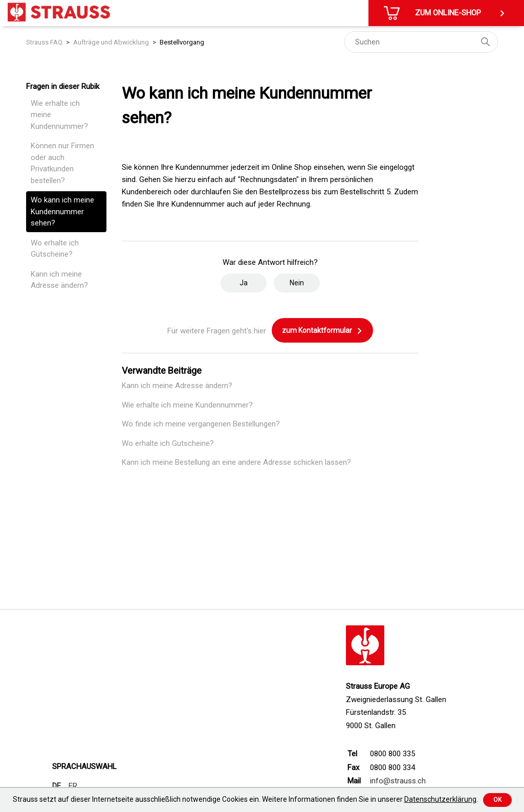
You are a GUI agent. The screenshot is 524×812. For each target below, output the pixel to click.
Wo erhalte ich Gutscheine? (55, 249)
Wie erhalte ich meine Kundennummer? (59, 115)
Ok (497, 800)
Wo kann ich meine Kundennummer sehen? (62, 211)
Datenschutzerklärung (440, 799)
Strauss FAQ (44, 42)
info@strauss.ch (398, 781)
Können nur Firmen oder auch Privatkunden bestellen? (62, 163)
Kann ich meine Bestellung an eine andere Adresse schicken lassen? (236, 462)
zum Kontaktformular (322, 331)
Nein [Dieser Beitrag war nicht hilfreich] (297, 283)
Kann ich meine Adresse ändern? (59, 280)
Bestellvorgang (182, 42)
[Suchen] (421, 42)
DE (57, 786)
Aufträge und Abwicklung (111, 42)
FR (73, 786)
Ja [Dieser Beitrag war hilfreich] (244, 283)
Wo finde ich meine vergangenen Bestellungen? (201, 424)
